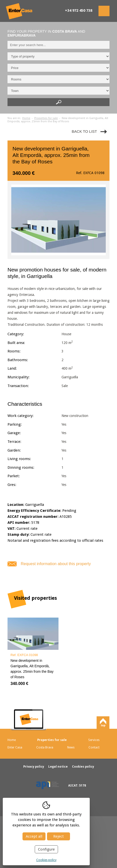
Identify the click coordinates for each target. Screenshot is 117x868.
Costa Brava (45, 747)
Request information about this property (56, 564)
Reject (58, 836)
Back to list (84, 131)
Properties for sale (46, 118)
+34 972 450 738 (79, 10)
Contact (94, 747)
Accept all (34, 836)
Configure (46, 849)
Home (26, 118)
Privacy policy (34, 767)
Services (94, 740)
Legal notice (58, 767)
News (71, 747)
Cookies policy (46, 860)
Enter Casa (15, 747)
